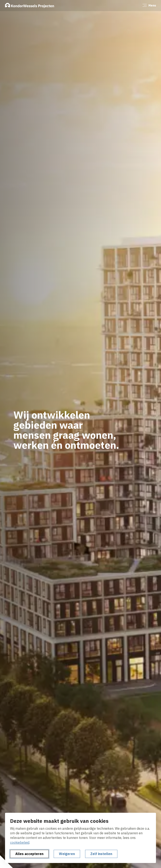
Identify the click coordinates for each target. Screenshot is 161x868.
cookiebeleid (20, 842)
